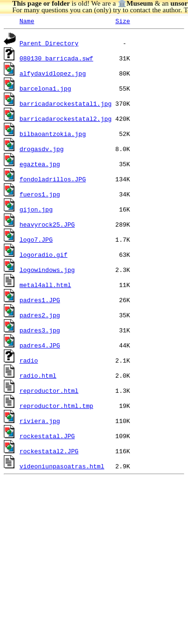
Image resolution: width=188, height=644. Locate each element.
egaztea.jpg (40, 164)
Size (123, 21)
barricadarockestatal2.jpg (65, 119)
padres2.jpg (40, 315)
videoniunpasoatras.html (62, 466)
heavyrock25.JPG (47, 224)
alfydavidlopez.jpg (52, 73)
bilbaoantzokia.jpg (52, 134)
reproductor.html (49, 390)
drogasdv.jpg (42, 149)
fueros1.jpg (40, 194)
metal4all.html (45, 285)
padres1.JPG (40, 300)
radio (29, 360)
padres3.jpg (40, 330)
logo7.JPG (36, 239)
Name (27, 21)
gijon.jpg (36, 209)
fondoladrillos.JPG (52, 179)
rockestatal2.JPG (49, 451)
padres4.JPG (40, 345)
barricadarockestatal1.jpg (65, 103)
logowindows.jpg (47, 270)
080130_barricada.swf (56, 58)
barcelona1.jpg (45, 88)
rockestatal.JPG (47, 436)
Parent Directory (49, 43)
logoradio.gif (43, 254)
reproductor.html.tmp (56, 406)
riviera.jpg (40, 421)
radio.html (38, 375)
